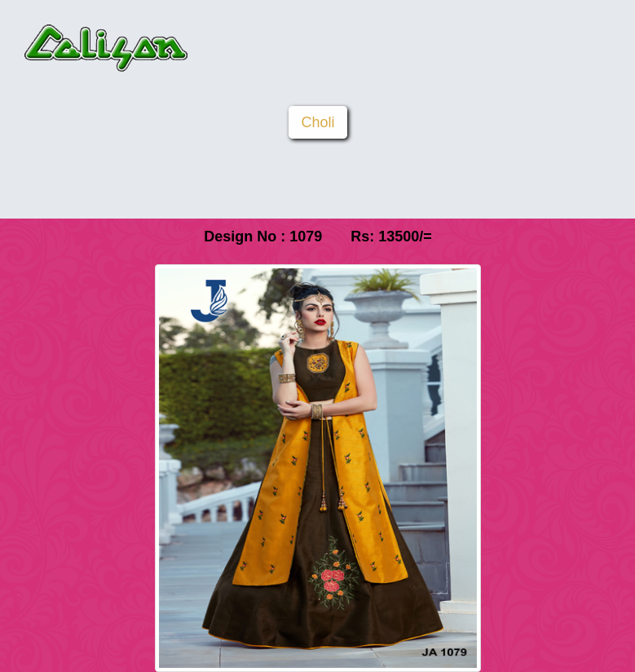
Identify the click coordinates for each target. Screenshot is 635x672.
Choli (317, 122)
